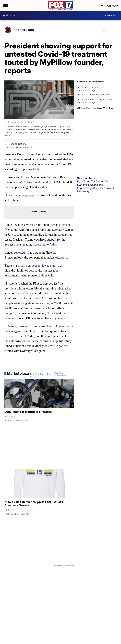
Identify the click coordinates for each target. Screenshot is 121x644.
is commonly (26, 195)
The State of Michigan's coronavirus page (91, 89)
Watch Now (110, 6)
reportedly (21, 253)
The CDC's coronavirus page (95, 94)
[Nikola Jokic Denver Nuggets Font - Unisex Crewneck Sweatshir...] (39, 494)
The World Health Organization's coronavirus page (95, 101)
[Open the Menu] (6, 6)
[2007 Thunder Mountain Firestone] (39, 402)
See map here (86, 178)
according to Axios (45, 244)
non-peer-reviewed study (42, 266)
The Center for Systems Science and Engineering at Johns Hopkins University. (95, 186)
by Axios (38, 169)
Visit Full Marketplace (60, 374)
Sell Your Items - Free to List (41, 375)
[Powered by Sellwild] (69, 565)
